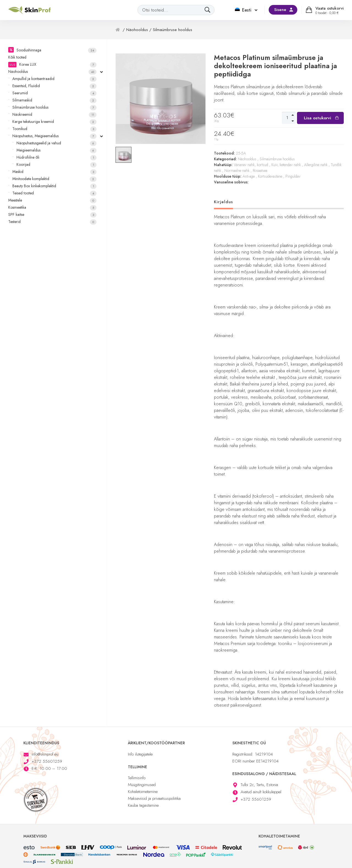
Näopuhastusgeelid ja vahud (57, 143)
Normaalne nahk (237, 170)
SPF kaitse (52, 215)
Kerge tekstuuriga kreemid (54, 122)
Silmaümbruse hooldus (54, 107)
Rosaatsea (260, 170)
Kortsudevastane (270, 176)
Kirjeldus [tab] (223, 202)
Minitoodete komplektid (54, 179)
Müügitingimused (142, 785)
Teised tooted (54, 193)
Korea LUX (52, 64)
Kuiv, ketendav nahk (286, 165)
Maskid (54, 172)
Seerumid (54, 93)
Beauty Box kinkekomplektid (54, 186)
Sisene (280, 10)
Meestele (52, 200)
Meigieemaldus (57, 150)
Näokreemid (54, 115)
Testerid (52, 222)
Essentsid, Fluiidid (54, 86)
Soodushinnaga (57, 50)
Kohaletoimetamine (143, 792)
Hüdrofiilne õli (57, 157)
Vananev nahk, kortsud (251, 165)
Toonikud (54, 129)
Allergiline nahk (316, 165)
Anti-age (249, 176)
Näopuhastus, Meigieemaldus (54, 136)
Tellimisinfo (137, 778)
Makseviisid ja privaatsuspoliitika (154, 798)
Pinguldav (293, 176)
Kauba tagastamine (143, 805)
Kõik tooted (17, 57)
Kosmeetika (52, 207)
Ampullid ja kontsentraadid (54, 79)
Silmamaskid (54, 100)
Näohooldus (52, 72)
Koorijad (57, 165)
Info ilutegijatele (140, 754)
